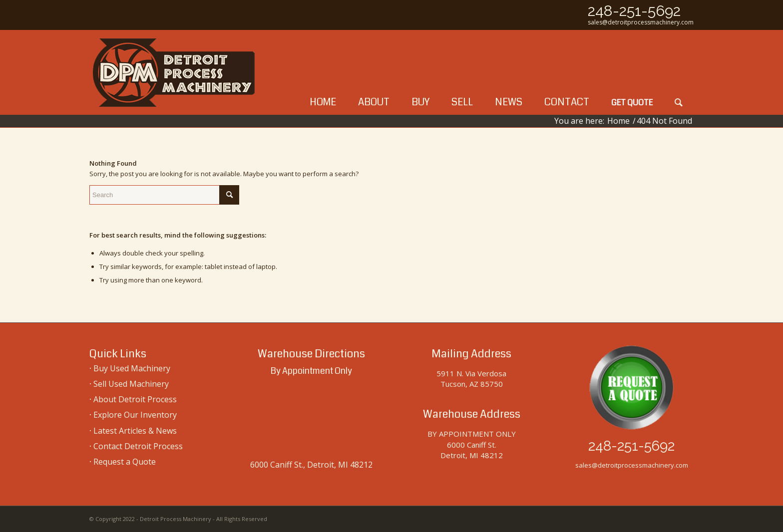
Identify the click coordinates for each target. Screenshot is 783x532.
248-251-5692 (634, 11)
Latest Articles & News (135, 431)
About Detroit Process (135, 399)
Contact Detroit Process (138, 446)
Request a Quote (125, 462)
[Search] (679, 72)
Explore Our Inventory (135, 415)
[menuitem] (323, 72)
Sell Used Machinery (131, 384)
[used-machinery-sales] (174, 72)
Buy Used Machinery (132, 368)
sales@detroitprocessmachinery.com (641, 22)
